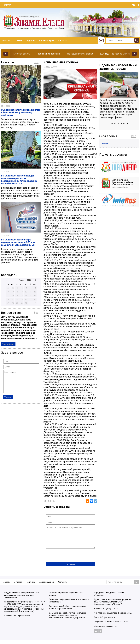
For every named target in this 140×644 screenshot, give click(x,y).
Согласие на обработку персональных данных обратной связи (67, 612)
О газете (18, 40)
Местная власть (22, 54)
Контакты (62, 40)
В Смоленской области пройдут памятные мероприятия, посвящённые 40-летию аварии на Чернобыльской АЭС (19, 180)
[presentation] (67, 560)
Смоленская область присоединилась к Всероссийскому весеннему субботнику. (21, 113)
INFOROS (119, 626)
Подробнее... (8, 344)
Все (36, 62)
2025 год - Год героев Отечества (116, 54)
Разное (105, 144)
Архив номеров (47, 40)
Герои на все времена (48, 54)
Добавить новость (119, 124)
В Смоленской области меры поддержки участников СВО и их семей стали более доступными (18, 242)
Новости (6, 40)
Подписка (31, 40)
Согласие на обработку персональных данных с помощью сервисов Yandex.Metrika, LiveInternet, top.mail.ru (67, 620)
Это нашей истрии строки (80, 54)
